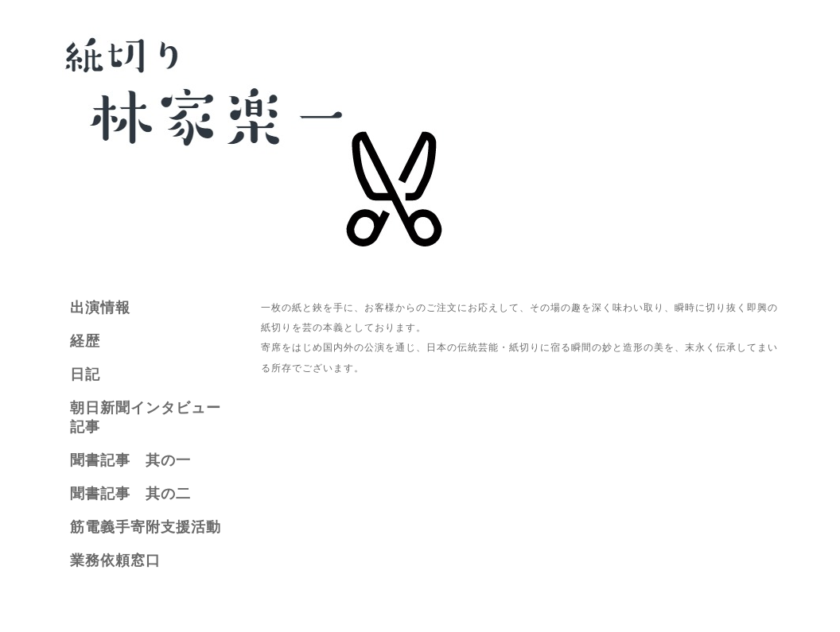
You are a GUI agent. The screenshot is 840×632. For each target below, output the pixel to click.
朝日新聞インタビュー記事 (146, 417)
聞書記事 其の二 (130, 494)
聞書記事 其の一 (130, 460)
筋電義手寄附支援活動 (146, 527)
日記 (85, 374)
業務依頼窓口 (115, 560)
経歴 (85, 341)
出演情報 (100, 308)
